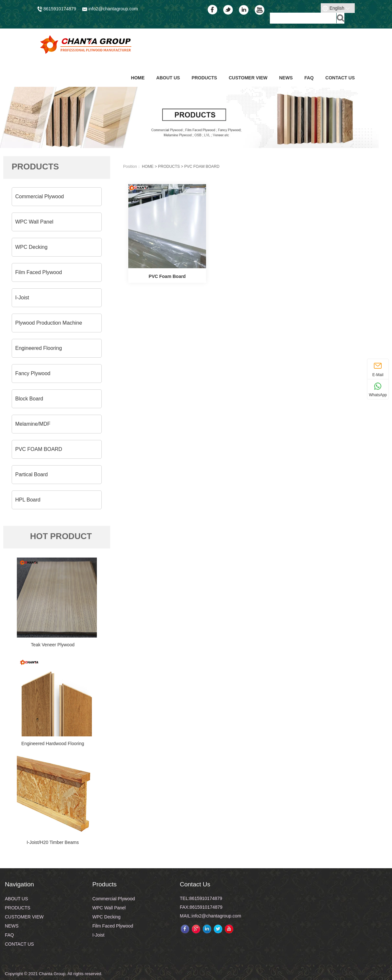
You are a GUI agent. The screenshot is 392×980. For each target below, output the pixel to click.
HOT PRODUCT (61, 536)
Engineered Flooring (39, 348)
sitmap (378, 974)
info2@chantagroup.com (110, 9)
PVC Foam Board (167, 276)
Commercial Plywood (40, 196)
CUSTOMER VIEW (248, 78)
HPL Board (28, 500)
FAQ (309, 78)
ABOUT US (168, 78)
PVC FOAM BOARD (39, 449)
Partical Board (32, 474)
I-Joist (22, 298)
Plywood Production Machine (49, 323)
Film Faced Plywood (39, 272)
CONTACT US (340, 78)
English (336, 8)
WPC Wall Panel (34, 222)
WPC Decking (31, 247)
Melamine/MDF (33, 424)
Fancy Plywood (33, 373)
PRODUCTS (204, 78)
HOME (148, 167)
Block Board (29, 399)
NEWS (286, 78)
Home (138, 78)
